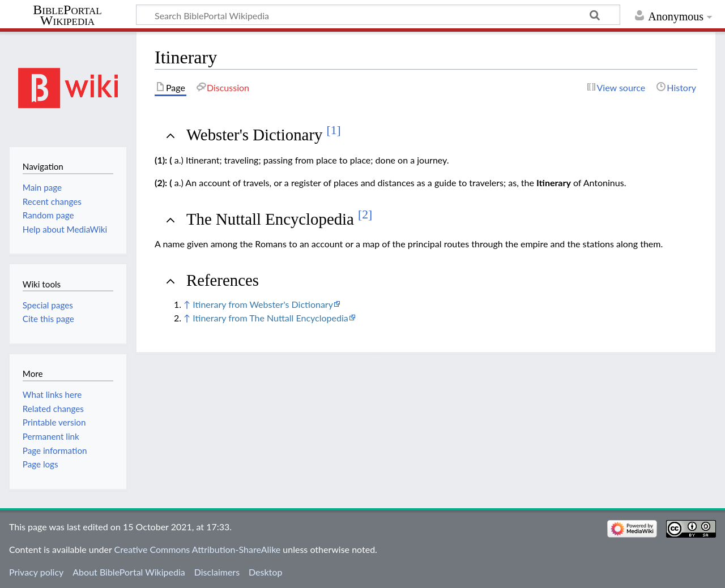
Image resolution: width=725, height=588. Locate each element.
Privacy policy (36, 572)
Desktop (265, 572)
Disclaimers (217, 572)
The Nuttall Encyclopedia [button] (279, 219)
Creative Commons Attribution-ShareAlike (198, 549)
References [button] (223, 280)
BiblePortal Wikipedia (67, 15)
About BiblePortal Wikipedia (129, 572)
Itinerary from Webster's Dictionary (263, 304)
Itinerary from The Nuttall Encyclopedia (270, 318)
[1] (334, 130)
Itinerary (554, 183)
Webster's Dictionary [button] (264, 135)
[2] (365, 214)
